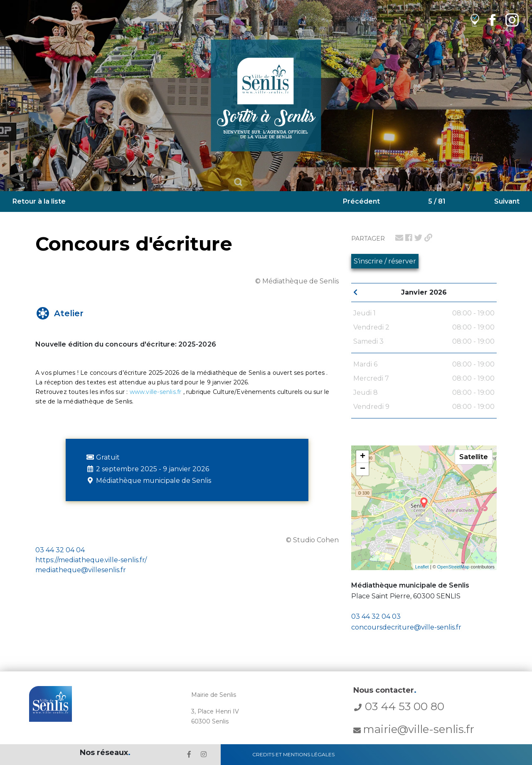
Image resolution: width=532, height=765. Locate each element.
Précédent (361, 201)
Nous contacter (385, 690)
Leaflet (422, 567)
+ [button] (363, 457)
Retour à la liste (39, 201)
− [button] (363, 469)
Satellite (474, 457)
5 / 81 (437, 201)
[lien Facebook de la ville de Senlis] (492, 20)
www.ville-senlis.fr (156, 392)
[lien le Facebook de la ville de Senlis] (189, 754)
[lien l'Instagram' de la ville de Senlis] (204, 754)
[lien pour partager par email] (399, 238)
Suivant (507, 201)
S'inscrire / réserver (385, 261)
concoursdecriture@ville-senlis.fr (406, 627)
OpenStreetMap (453, 567)
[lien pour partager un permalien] (428, 238)
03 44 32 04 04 (60, 550)
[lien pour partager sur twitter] (418, 238)
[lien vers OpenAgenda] (475, 20)
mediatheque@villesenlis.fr (81, 570)
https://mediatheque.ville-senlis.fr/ (91, 560)
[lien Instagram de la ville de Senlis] (512, 20)
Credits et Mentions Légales (293, 754)
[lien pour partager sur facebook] (409, 238)
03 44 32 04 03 (376, 616)
